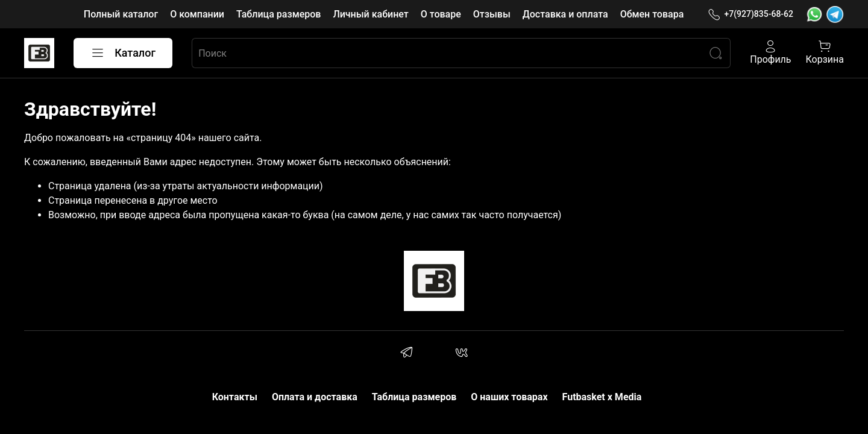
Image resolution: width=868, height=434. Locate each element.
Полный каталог (121, 14)
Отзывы (492, 14)
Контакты (235, 397)
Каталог (123, 53)
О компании (197, 14)
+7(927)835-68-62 (750, 14)
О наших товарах (509, 397)
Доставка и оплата (565, 14)
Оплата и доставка (315, 397)
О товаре (441, 14)
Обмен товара (652, 14)
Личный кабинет (370, 14)
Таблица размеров (278, 14)
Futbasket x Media (602, 397)
